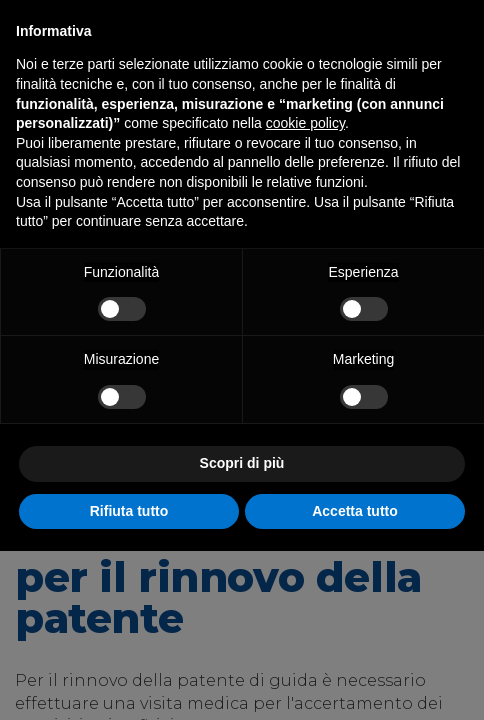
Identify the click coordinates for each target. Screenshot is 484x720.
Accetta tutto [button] (355, 511)
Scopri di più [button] (242, 463)
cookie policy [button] (305, 123)
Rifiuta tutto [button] (129, 511)
